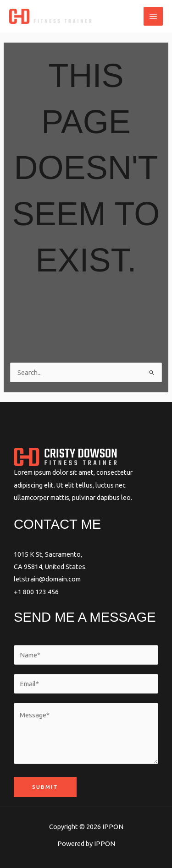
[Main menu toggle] (153, 16)
